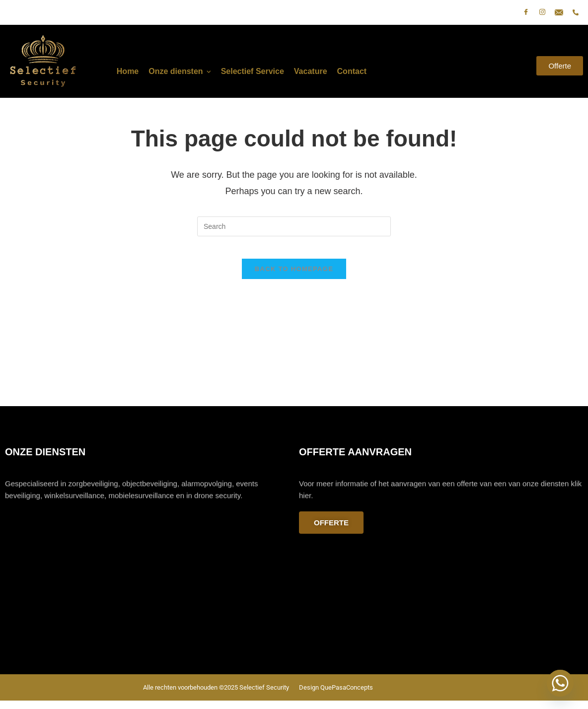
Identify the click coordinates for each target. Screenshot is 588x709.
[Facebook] (526, 12)
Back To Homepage (294, 277)
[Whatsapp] (560, 683)
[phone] (576, 12)
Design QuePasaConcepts (336, 696)
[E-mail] (559, 12)
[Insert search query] (294, 226)
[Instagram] (542, 12)
